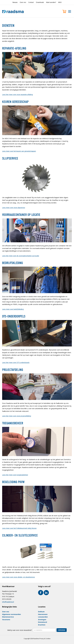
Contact (31, 2)
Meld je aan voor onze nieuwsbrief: (20, 630)
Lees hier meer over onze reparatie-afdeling (17, 94)
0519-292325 (7, 599)
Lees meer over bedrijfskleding (13, 309)
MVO (60, 2)
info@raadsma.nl (8, 602)
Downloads (40, 2)
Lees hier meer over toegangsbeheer (15, 475)
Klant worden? (51, 2)
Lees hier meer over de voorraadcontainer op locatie (21, 256)
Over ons (23, 2)
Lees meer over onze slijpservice (14, 208)
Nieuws (15, 2)
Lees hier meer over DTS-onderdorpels (16, 362)
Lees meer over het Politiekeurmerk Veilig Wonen (19, 528)
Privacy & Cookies (45, 639)
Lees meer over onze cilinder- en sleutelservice (18, 577)
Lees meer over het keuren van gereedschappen (19, 151)
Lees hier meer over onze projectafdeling (17, 416)
